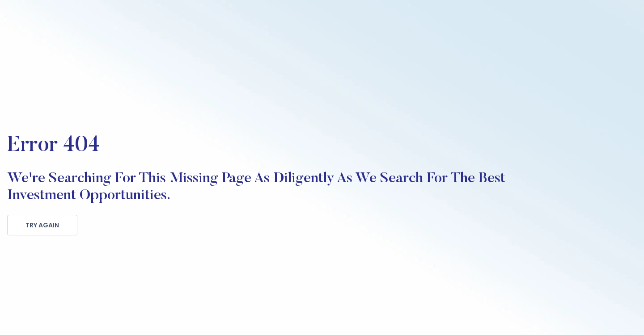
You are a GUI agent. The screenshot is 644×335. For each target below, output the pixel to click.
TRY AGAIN (42, 225)
